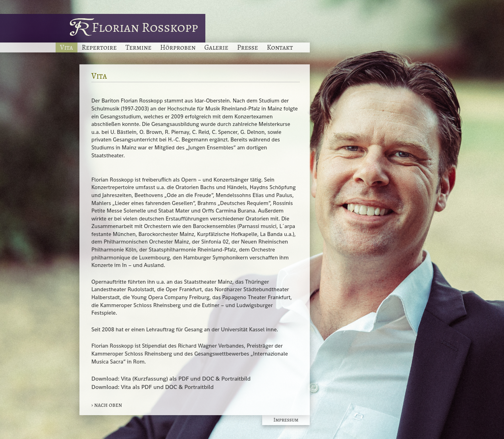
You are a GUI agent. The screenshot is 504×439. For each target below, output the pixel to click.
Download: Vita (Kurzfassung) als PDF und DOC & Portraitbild (171, 378)
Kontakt (280, 47)
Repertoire (99, 47)
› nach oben (107, 405)
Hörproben (178, 47)
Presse (248, 47)
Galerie (216, 47)
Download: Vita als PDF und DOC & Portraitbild (153, 387)
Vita (67, 47)
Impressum (286, 420)
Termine (138, 47)
